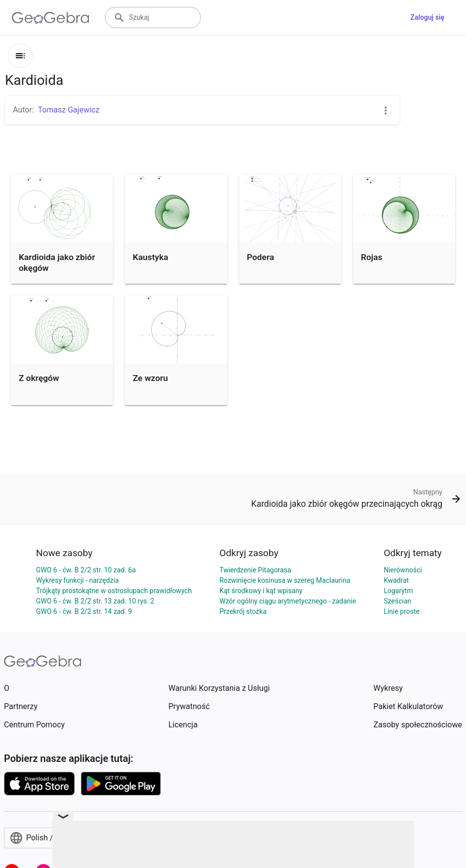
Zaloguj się (427, 17)
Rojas (372, 257)
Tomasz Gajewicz (69, 110)
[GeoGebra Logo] (51, 18)
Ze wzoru (150, 378)
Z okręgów (39, 378)
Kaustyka (150, 257)
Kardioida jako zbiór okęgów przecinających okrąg (59, 268)
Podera (261, 257)
